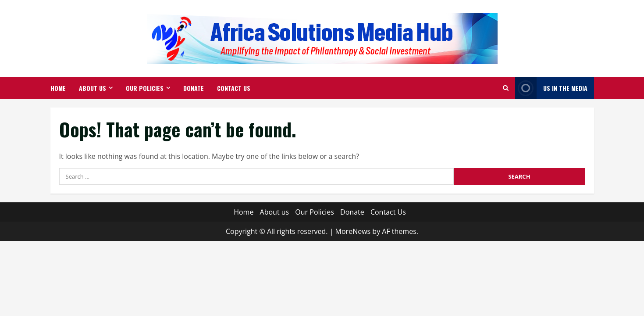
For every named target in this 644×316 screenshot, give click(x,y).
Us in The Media (551, 88)
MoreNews (353, 231)
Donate (194, 88)
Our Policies (145, 88)
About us (93, 88)
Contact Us (234, 88)
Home (58, 88)
